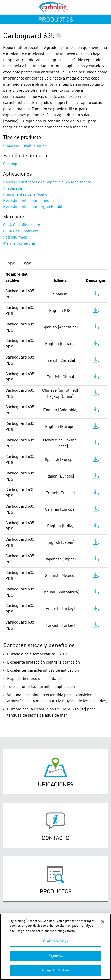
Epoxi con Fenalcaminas (25, 146)
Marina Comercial (19, 244)
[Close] (103, 924)
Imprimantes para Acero (25, 195)
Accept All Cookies (55, 974)
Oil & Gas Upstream (21, 231)
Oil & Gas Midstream (22, 225)
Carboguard (14, 164)
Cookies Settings (55, 944)
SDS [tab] (27, 264)
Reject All (55, 959)
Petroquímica (15, 237)
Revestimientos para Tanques (29, 201)
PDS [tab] (11, 264)
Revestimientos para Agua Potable (34, 207)
